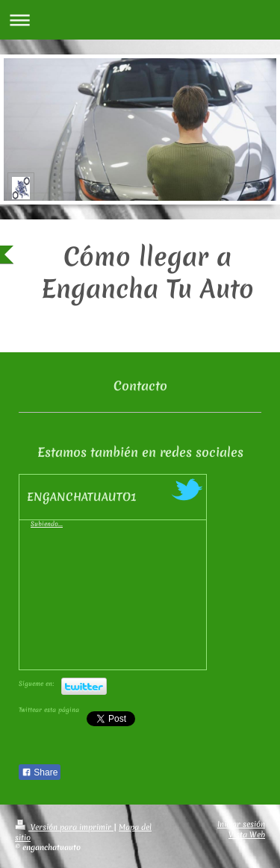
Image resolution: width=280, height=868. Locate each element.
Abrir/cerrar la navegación (140, 20)
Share (40, 772)
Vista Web (247, 834)
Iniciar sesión (241, 824)
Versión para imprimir (64, 827)
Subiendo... (47, 524)
